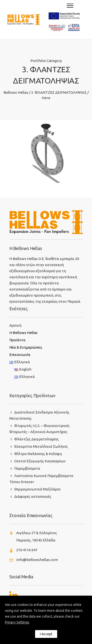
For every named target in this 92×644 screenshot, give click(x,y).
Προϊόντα (17, 340)
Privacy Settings (17, 622)
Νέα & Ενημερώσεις (26, 347)
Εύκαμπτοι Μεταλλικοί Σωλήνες (41, 446)
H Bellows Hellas (23, 333)
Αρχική (15, 325)
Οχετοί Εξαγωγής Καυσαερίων (40, 461)
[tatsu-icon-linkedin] (13, 595)
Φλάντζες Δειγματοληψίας (37, 439)
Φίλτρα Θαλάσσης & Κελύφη (38, 454)
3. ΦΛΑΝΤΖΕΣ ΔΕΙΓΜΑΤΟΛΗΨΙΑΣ (59, 92)
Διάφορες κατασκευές (33, 496)
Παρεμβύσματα (27, 468)
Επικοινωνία (20, 355)
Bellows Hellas (16, 92)
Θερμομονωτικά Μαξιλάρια (37, 489)
